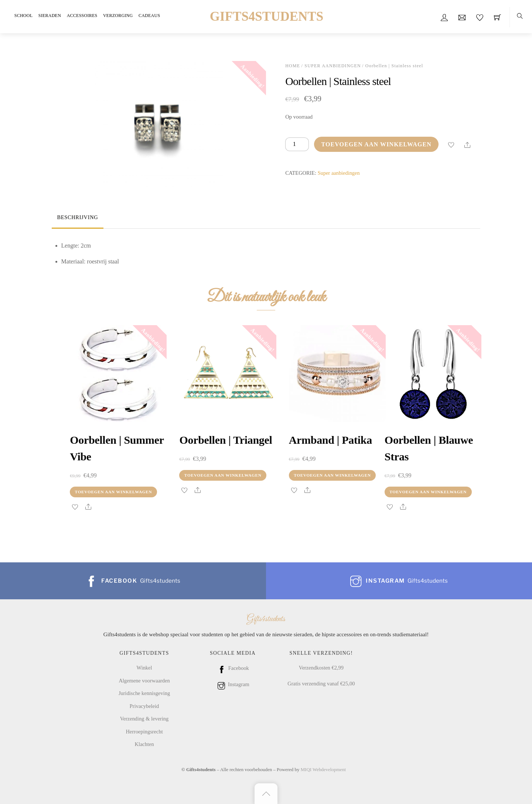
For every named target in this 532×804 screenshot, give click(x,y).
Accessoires (82, 16)
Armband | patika (330, 440)
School (23, 16)
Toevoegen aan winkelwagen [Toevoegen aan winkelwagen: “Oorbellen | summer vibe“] (114, 492)
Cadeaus (149, 16)
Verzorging (118, 16)
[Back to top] (266, 794)
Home (293, 66)
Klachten (144, 744)
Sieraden (50, 16)
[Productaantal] (297, 144)
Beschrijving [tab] (77, 217)
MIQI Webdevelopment (323, 769)
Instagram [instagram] (233, 684)
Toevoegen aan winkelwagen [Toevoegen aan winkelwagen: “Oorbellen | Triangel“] (223, 475)
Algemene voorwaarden (144, 681)
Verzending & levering (144, 719)
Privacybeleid (144, 706)
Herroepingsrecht (144, 732)
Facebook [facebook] (233, 668)
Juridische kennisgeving (144, 693)
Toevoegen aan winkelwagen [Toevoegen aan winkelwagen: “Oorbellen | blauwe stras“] (428, 492)
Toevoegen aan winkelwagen (376, 144)
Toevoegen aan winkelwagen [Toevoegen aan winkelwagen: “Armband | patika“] (332, 475)
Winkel (144, 668)
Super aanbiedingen (333, 66)
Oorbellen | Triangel (226, 440)
